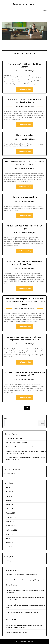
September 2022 (11, 530)
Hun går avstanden (25, 135)
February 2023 (10, 509)
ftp (34, 71)
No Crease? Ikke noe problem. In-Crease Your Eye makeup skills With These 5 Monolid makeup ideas (24, 302)
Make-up (9, 561)
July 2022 (9, 539)
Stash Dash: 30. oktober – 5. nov (16, 633)
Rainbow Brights (11, 620)
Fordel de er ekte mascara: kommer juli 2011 (20, 447)
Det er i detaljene (11, 585)
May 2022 (9, 547)
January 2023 (10, 513)
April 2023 (9, 500)
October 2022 (10, 526)
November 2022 (11, 522)
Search (7, 418)
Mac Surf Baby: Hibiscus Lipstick (16, 443)
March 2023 (10, 505)
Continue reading (25, 89)
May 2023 (9, 496)
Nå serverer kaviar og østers (25, 197)
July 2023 (9, 488)
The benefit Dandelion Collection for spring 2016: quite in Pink (26, 580)
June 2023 (9, 492)
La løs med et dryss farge (14, 438)
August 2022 (10, 534)
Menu (45, 11)
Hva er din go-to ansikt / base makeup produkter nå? (23, 575)
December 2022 (11, 517)
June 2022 (9, 543)
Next (27, 408)
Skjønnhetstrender (25, 4)
